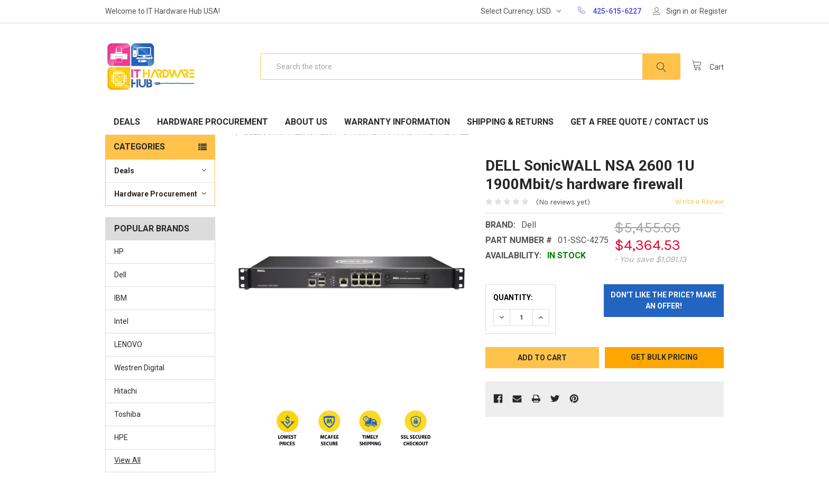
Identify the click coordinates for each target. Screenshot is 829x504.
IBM (121, 298)
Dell (120, 275)
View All (127, 460)
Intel (121, 321)
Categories (139, 147)
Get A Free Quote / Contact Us (639, 122)
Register (713, 11)
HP (119, 251)
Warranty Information (397, 122)
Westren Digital (139, 368)
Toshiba (127, 414)
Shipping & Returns (510, 122)
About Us (306, 122)
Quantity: (513, 297)
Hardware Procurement (213, 122)
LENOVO (128, 344)
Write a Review (699, 202)
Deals (127, 122)
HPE (121, 437)
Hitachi (126, 391)
